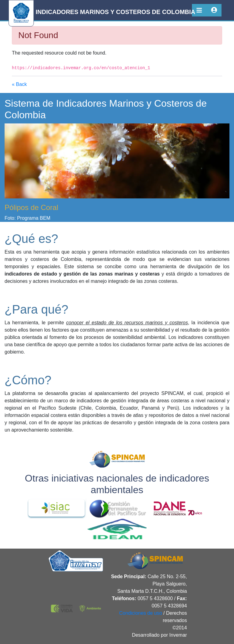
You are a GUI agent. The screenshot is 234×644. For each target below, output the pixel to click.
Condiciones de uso (141, 613)
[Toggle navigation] (199, 10)
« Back (19, 84)
